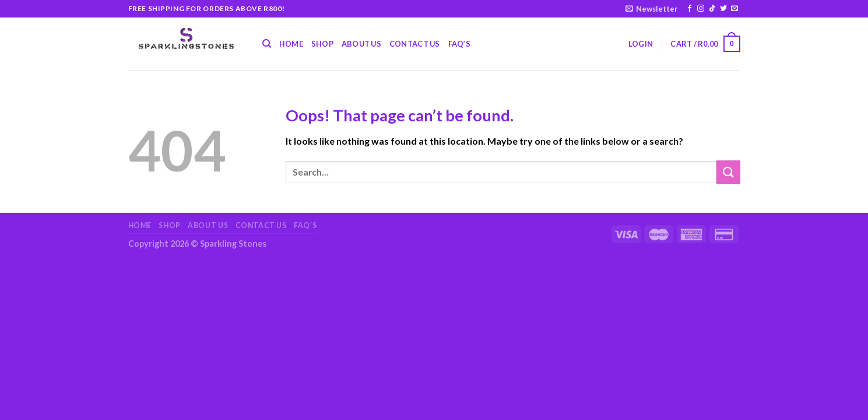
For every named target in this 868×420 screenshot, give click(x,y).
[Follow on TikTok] (712, 9)
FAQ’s (459, 44)
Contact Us (415, 44)
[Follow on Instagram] (701, 9)
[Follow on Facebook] (690, 9)
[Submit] (728, 172)
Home (291, 44)
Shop (322, 44)
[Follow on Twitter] (723, 9)
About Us (361, 44)
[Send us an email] (735, 9)
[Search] (267, 44)
